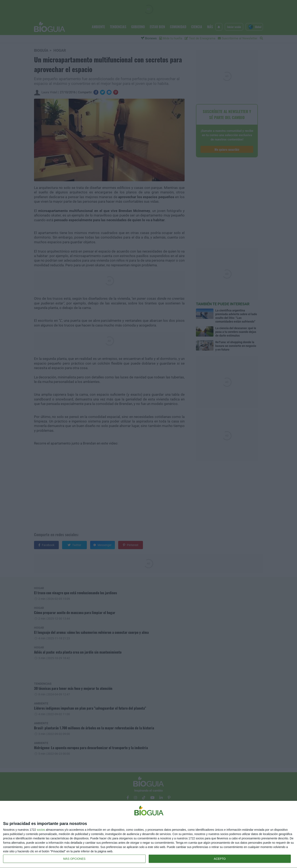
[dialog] (148, 835)
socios (41, 830)
